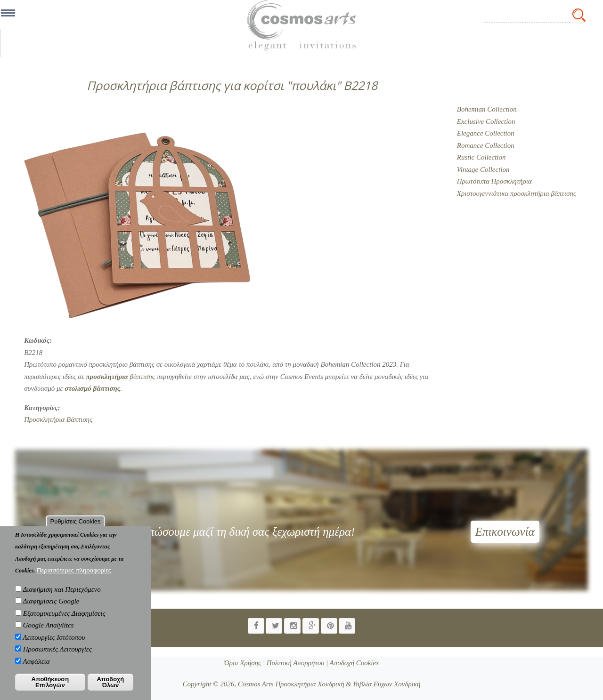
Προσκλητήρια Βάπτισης (58, 419)
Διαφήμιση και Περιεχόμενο (61, 599)
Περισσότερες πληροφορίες (74, 580)
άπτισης (92, 388)
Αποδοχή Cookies (353, 663)
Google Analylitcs (49, 635)
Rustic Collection (481, 157)
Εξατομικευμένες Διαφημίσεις (64, 623)
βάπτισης (120, 377)
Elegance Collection (486, 133)
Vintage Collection (483, 169)
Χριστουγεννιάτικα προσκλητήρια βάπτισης (517, 193)
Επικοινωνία (505, 532)
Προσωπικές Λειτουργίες (57, 659)
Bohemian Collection (487, 109)
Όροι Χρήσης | (244, 663)
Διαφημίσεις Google (51, 611)
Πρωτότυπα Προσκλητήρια (494, 181)
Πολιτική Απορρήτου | (296, 663)
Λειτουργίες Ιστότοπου (54, 647)
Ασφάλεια (36, 671)
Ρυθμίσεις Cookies (76, 531)
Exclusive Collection (486, 121)
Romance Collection (486, 145)
